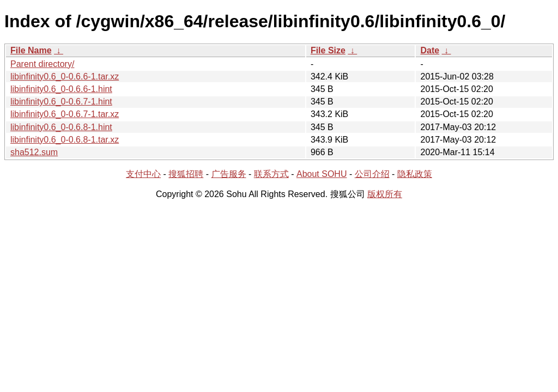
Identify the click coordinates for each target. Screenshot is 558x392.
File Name (31, 50)
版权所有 (385, 194)
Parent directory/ (42, 64)
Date (430, 50)
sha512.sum (34, 152)
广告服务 (229, 174)
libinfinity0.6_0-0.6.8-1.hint (61, 127)
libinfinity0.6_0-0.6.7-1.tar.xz (65, 114)
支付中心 (143, 174)
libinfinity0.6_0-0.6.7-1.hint (61, 102)
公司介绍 (372, 174)
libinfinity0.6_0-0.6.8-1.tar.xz (65, 140)
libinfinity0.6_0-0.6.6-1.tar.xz (65, 76)
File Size (328, 50)
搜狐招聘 (186, 174)
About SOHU (322, 174)
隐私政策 (415, 174)
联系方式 (271, 174)
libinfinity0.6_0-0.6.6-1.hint (61, 89)
